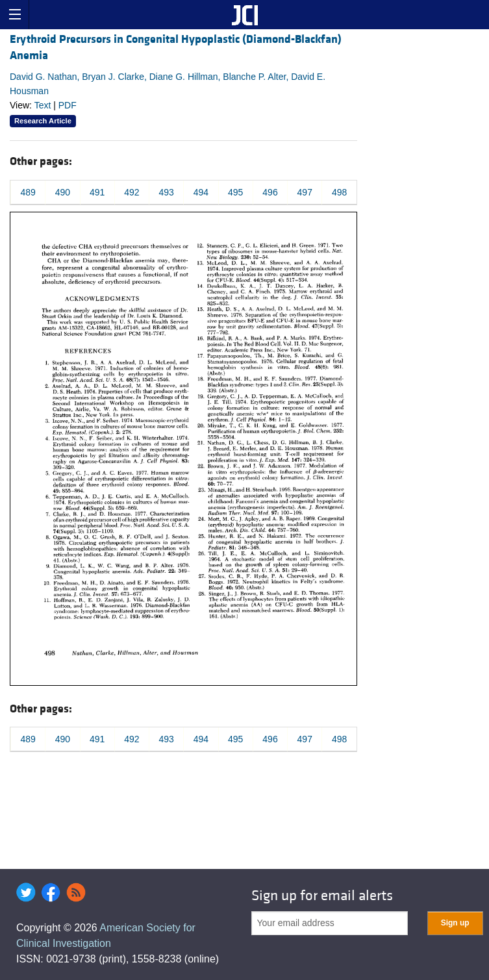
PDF (68, 105)
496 (270, 192)
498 (339, 192)
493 (167, 192)
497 (305, 192)
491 (97, 192)
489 (28, 192)
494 (201, 192)
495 (235, 192)
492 (132, 192)
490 (63, 192)
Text (43, 105)
